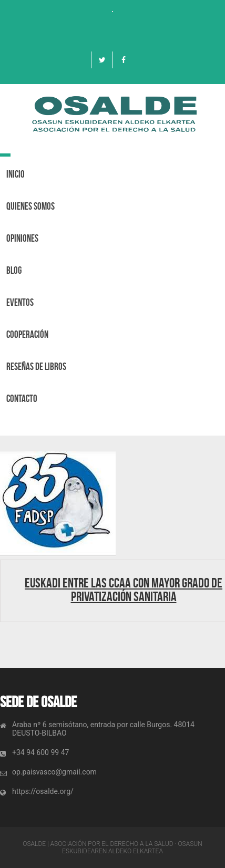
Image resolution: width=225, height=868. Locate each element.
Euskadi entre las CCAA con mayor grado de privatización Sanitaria (124, 590)
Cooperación (27, 334)
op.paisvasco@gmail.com (54, 772)
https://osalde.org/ (43, 791)
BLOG (14, 270)
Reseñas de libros (36, 366)
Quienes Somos (30, 206)
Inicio (16, 174)
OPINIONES (22, 238)
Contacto (22, 399)
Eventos (20, 302)
